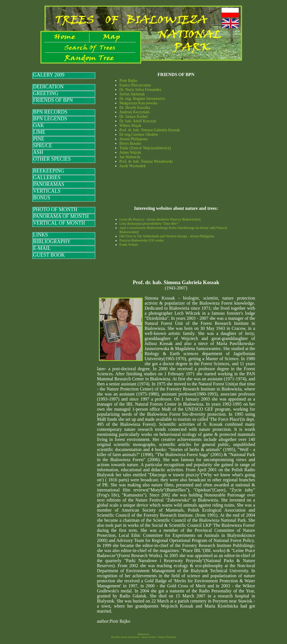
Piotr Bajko (128, 81)
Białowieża (143, 634)
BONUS (42, 198)
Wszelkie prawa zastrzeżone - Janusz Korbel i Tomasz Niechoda (143, 637)
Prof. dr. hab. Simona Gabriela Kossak (150, 130)
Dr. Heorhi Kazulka (135, 108)
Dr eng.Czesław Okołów (139, 134)
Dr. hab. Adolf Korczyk (138, 121)
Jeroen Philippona (134, 139)
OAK (39, 125)
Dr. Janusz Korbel (134, 117)
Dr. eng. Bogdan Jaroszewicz (142, 99)
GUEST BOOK (49, 255)
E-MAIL (42, 248)
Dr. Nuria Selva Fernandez (140, 90)
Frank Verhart (129, 245)
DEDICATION (48, 87)
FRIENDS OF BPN (53, 100)
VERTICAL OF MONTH (59, 223)
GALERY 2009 (49, 75)
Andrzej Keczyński (135, 112)
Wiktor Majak (130, 126)
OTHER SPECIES (52, 159)
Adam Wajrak (130, 152)
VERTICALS (47, 191)
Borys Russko (130, 143)
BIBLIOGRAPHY (52, 242)
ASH (38, 152)
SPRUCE (43, 146)
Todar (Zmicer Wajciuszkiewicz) (145, 148)
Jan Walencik (130, 157)
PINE (39, 139)
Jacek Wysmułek (133, 166)
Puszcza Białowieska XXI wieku (142, 240)
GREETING (46, 93)
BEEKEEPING (49, 171)
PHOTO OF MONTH (55, 210)
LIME (39, 132)
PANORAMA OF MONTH (61, 216)
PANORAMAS (49, 184)
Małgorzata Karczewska (138, 103)
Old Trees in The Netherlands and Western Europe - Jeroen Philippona (167, 236)
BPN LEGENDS (50, 119)
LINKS (40, 235)
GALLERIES (47, 178)
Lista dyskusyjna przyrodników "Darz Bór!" (149, 224)
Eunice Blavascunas (135, 85)
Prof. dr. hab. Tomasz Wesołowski (146, 161)
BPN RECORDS (50, 112)
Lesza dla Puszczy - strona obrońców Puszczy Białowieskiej (160, 219)
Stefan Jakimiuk (132, 94)
